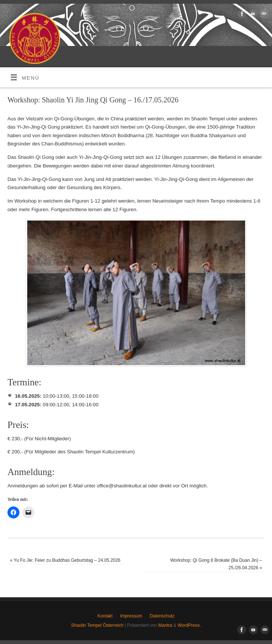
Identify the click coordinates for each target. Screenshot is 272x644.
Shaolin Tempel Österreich (97, 625)
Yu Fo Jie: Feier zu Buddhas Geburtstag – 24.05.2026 (65, 560)
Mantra (165, 625)
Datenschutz (162, 616)
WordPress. (189, 625)
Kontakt (105, 616)
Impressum (131, 616)
